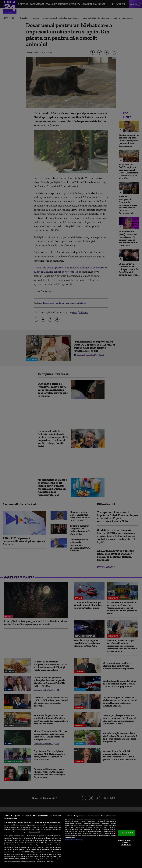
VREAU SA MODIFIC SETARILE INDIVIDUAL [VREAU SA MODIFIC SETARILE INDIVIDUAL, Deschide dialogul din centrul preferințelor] (126, 842)
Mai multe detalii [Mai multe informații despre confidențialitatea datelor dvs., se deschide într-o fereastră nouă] (34, 832)
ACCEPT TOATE (127, 833)
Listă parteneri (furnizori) (74, 840)
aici (11, 852)
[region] (71, 840)
